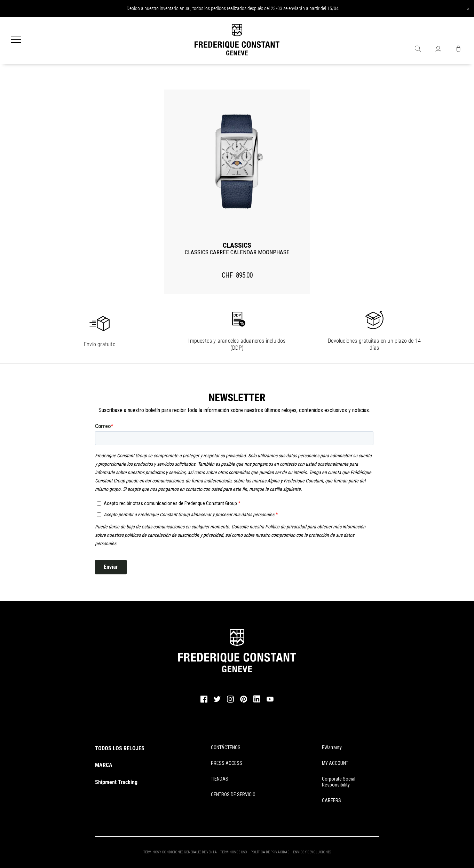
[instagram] (230, 702)
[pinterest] (244, 702)
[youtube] (270, 700)
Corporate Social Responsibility (339, 782)
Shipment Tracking (116, 782)
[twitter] (217, 701)
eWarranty (332, 747)
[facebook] (204, 702)
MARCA (104, 765)
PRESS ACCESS (227, 763)
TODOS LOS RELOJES (120, 748)
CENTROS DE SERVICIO (233, 795)
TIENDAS (220, 779)
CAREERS (331, 800)
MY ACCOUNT (335, 763)
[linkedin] (257, 702)
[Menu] (16, 40)
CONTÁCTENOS (226, 747)
